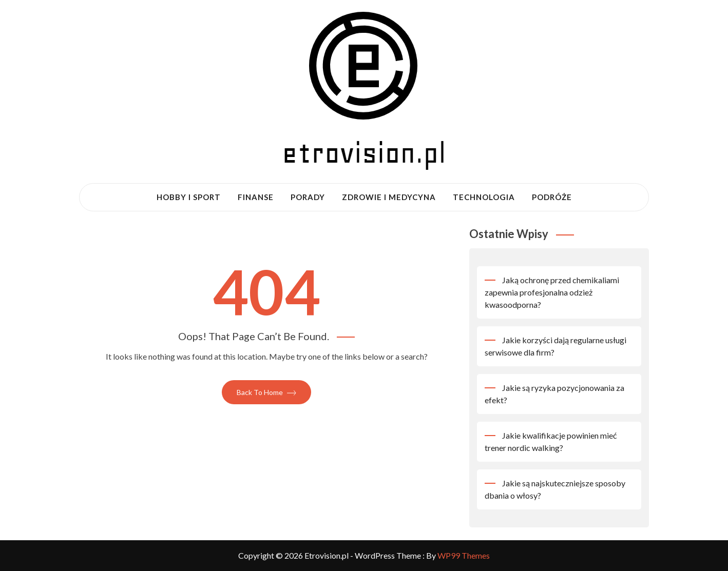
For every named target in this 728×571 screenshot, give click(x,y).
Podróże (552, 197)
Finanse (256, 197)
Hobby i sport (189, 197)
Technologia (484, 197)
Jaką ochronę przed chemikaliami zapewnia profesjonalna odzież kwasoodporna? (552, 292)
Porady (308, 197)
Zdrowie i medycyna (389, 197)
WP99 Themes (464, 555)
